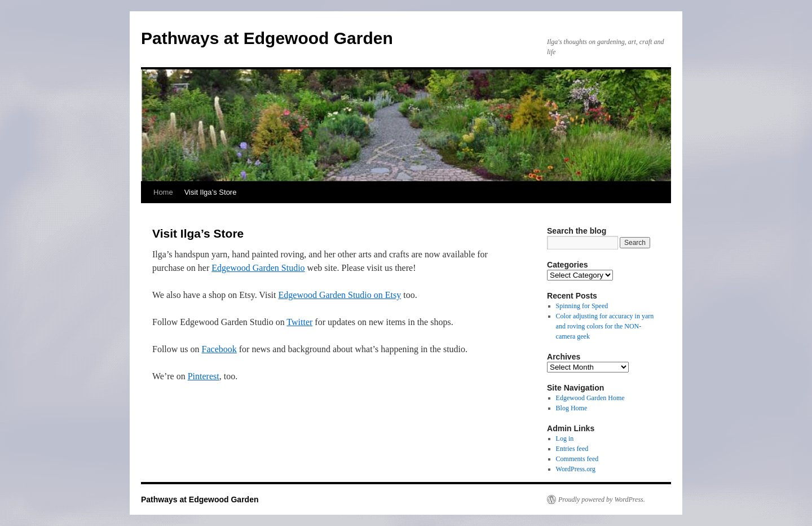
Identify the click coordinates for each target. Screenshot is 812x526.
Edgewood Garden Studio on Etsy (340, 295)
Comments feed (577, 459)
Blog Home (572, 408)
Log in (565, 439)
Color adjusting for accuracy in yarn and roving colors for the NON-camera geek (605, 326)
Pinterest (204, 376)
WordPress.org (576, 469)
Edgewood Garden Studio (258, 268)
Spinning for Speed (582, 306)
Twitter (299, 322)
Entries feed (572, 449)
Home (163, 192)
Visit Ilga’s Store (211, 192)
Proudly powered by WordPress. (602, 499)
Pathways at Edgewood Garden (267, 38)
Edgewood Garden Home (590, 398)
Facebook (219, 349)
